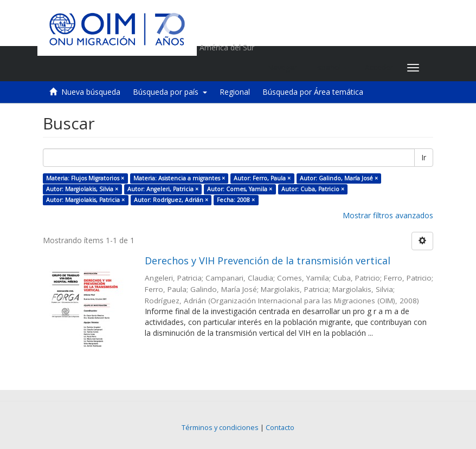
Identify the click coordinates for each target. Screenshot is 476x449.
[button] (331, 68)
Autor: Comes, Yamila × (240, 189)
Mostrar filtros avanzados (388, 215)
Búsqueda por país (170, 92)
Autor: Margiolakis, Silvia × (82, 189)
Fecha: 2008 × (236, 200)
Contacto (280, 428)
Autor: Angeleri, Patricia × (163, 189)
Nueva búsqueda (91, 92)
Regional (235, 92)
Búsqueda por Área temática (313, 92)
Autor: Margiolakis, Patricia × (85, 200)
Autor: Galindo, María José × (339, 178)
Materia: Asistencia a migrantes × (179, 178)
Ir (424, 157)
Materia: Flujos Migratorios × (85, 178)
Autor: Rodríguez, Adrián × (171, 200)
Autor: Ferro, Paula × (262, 178)
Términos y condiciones (220, 428)
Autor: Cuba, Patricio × (313, 189)
